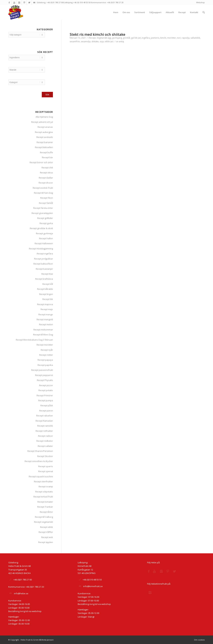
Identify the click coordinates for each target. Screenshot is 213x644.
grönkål (127, 38)
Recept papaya (45, 360)
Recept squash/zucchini (41, 476)
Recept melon (46, 324)
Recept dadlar (46, 178)
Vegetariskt (102, 38)
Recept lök (48, 299)
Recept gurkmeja (44, 233)
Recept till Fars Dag (43, 193)
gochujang (117, 38)
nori (179, 38)
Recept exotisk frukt (43, 188)
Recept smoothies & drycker (39, 461)
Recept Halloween (44, 243)
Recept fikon (47, 198)
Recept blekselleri (44, 147)
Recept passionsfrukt (42, 370)
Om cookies (199, 640)
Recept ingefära (45, 254)
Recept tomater (45, 502)
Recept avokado (45, 137)
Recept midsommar (43, 330)
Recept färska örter (43, 208)
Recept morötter (45, 345)
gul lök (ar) (136, 38)
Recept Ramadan (44, 421)
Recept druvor (46, 183)
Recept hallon (46, 238)
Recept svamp (46, 486)
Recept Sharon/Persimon (40, 451)
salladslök (195, 38)
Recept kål (48, 284)
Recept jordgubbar (44, 259)
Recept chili (47, 168)
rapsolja (186, 38)
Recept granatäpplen (42, 213)
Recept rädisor (46, 436)
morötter (172, 38)
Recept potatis (46, 390)
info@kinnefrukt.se (93, 586)
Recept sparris (46, 466)
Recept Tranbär (45, 507)
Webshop (200, 2)
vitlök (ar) (109, 42)
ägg (109, 38)
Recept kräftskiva (44, 279)
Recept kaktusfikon (43, 264)
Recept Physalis (45, 380)
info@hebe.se (21, 593)
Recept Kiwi (47, 274)
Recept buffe (46, 152)
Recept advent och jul (42, 122)
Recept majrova (45, 304)
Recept (92, 38)
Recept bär (47, 157)
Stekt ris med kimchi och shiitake (98, 34)
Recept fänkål (46, 203)
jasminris (155, 38)
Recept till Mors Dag (43, 335)
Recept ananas (45, 127)
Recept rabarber (45, 416)
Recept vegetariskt (44, 522)
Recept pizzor (46, 385)
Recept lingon (46, 294)
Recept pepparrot (44, 375)
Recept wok (47, 537)
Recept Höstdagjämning (41, 249)
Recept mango (46, 314)
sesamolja (86, 42)
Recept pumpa (46, 400)
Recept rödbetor (45, 441)
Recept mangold (45, 319)
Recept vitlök (47, 527)
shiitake (95, 42)
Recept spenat (46, 471)
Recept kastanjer (44, 269)
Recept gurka (46, 223)
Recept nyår (47, 350)
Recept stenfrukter (43, 481)
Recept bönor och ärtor (41, 162)
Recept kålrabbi (45, 289)
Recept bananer (45, 142)
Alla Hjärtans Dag (44, 117)
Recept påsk (47, 405)
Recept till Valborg (44, 517)
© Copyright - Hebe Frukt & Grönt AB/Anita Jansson (31, 640)
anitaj (121, 42)
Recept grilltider (45, 218)
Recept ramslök (45, 426)
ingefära (146, 38)
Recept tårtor (46, 512)
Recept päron (46, 411)
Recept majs (47, 309)
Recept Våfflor (46, 532)
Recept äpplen (46, 542)
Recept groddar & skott (41, 228)
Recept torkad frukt (43, 497)
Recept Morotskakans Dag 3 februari (34, 340)
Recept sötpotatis (44, 492)
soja (102, 42)
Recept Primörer (45, 395)
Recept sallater (45, 446)
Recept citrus (46, 173)
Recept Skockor (45, 456)
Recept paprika (45, 365)
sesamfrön (75, 42)
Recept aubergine (44, 132)
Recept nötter (46, 355)
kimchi (163, 38)
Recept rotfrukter (44, 431)
